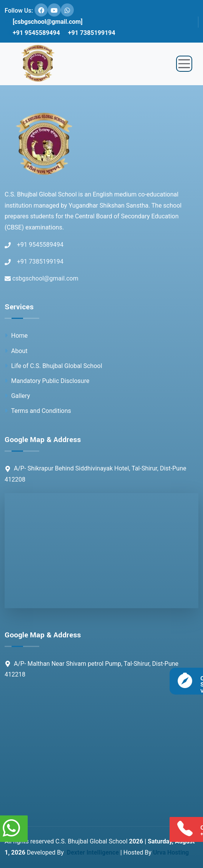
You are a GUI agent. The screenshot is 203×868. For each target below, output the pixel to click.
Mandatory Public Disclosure (47, 381)
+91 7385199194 (88, 33)
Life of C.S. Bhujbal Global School (53, 366)
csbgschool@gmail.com (42, 278)
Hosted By (156, 852)
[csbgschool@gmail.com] (44, 22)
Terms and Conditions (38, 411)
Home (16, 336)
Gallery (17, 396)
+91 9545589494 (32, 33)
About (16, 351)
